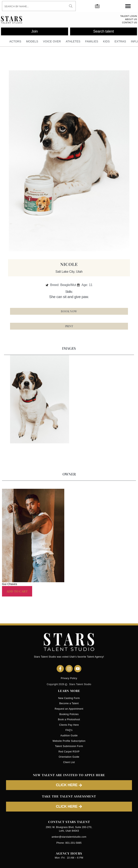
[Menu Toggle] (128, 6)
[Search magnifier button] (71, 6)
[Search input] (34, 6)
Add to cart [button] (17, 591)
